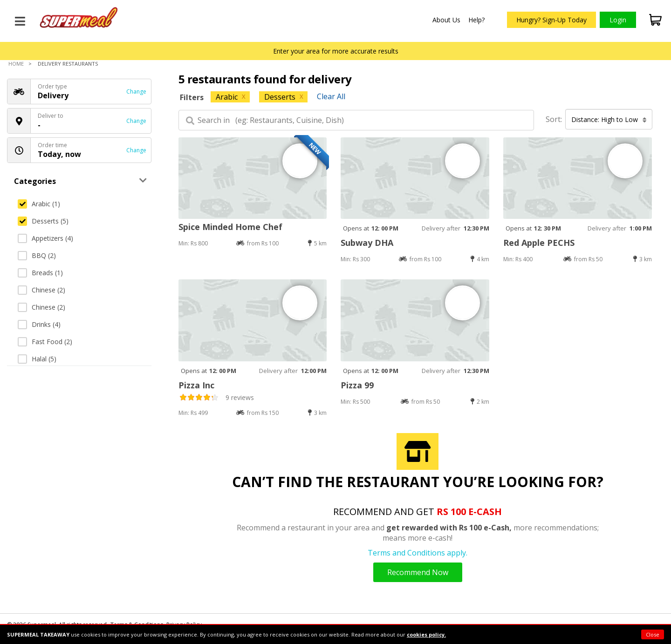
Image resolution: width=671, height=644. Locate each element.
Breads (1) (40, 273)
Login (618, 20)
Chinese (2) (41, 290)
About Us (446, 20)
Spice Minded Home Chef (230, 227)
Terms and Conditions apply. (418, 553)
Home (16, 64)
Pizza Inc (196, 385)
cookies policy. (426, 634)
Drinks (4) (39, 324)
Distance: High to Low (609, 119)
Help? (476, 20)
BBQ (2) (37, 255)
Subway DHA (367, 243)
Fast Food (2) (45, 342)
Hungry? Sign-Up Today (551, 20)
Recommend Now (418, 572)
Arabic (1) (39, 204)
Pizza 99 (357, 385)
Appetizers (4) (45, 238)
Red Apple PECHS (539, 243)
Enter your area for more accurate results (336, 51)
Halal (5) (37, 359)
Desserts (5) (43, 221)
